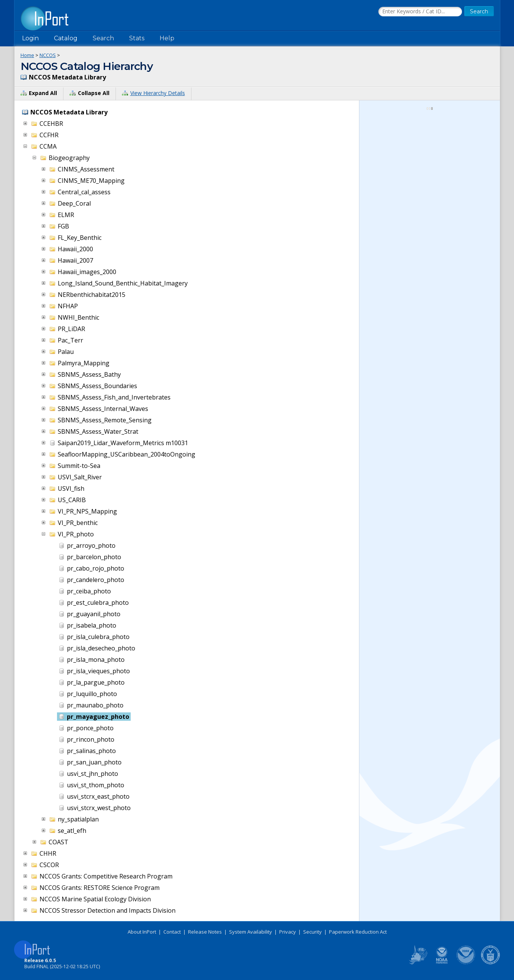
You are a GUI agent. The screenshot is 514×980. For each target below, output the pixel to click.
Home (27, 55)
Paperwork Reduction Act (358, 932)
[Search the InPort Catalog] (420, 12)
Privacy (288, 932)
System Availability (251, 932)
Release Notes (205, 932)
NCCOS (48, 55)
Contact (172, 932)
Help (167, 38)
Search (103, 38)
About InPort (142, 932)
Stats (137, 38)
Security (312, 932)
